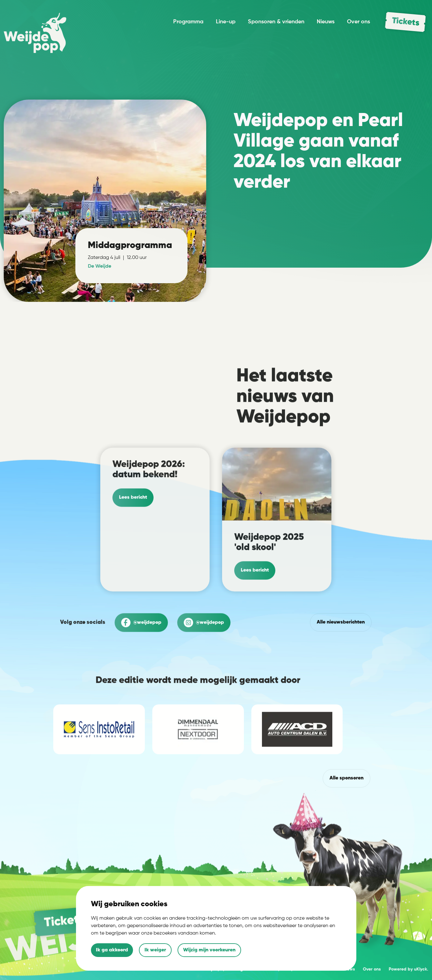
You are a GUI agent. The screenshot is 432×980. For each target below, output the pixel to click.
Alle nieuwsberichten (341, 651)
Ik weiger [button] (155, 950)
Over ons (358, 22)
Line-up (226, 22)
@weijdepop (141, 651)
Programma (188, 22)
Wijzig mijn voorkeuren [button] (209, 950)
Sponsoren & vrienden (276, 22)
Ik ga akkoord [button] (112, 950)
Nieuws (326, 22)
